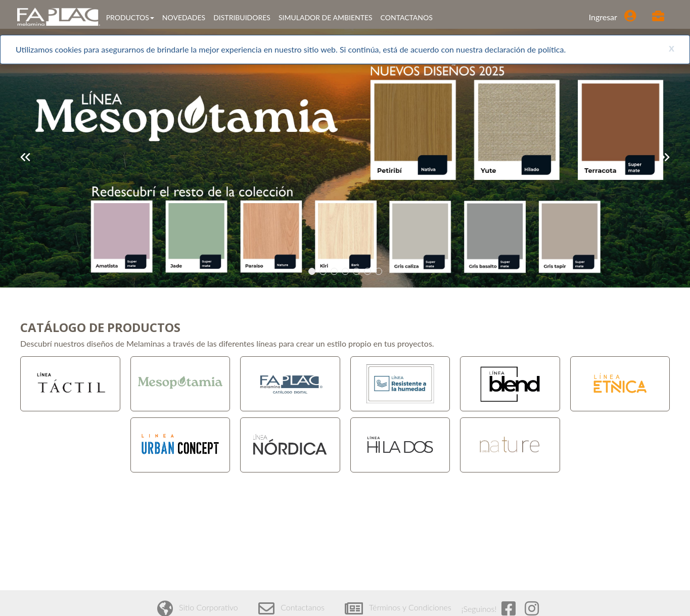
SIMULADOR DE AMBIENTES (326, 17)
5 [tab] (358, 271)
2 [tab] (325, 271)
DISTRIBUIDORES (242, 17)
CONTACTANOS (407, 17)
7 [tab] (380, 271)
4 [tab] (347, 271)
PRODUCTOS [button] (130, 17)
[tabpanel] (345, 158)
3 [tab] (336, 271)
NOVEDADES (184, 17)
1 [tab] (314, 271)
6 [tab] (369, 271)
